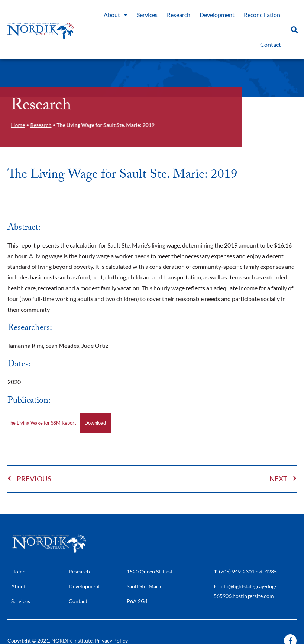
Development (217, 15)
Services (147, 15)
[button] (294, 30)
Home (17, 125)
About (116, 15)
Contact (271, 44)
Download (95, 423)
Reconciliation (262, 15)
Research (179, 15)
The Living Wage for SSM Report (42, 423)
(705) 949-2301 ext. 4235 (248, 571)
